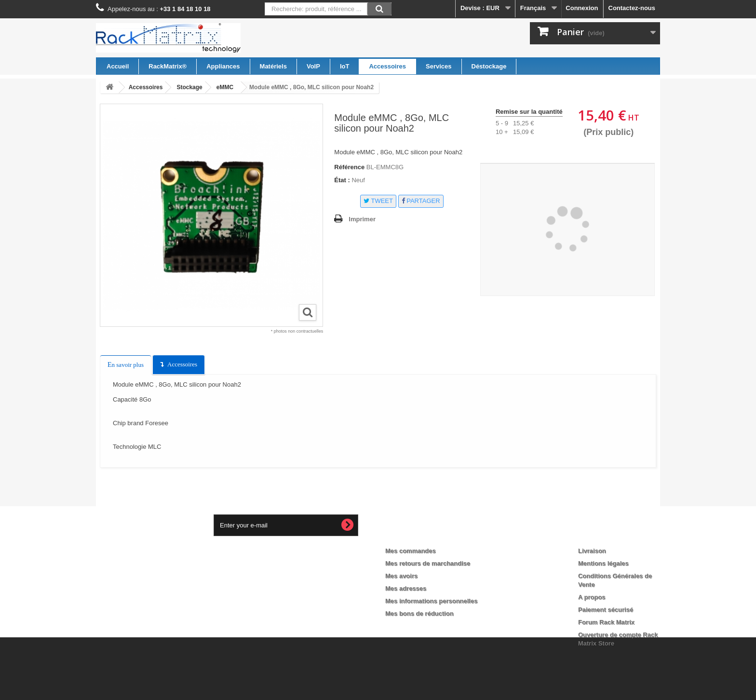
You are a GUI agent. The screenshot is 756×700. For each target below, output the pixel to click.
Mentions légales (603, 563)
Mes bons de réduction (419, 613)
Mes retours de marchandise (428, 563)
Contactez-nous (632, 8)
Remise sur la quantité (529, 112)
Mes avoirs (401, 576)
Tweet (378, 201)
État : (342, 180)
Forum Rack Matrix (606, 622)
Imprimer (362, 219)
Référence (349, 167)
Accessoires (182, 364)
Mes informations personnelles (431, 601)
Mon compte (413, 535)
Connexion (582, 8)
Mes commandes (411, 551)
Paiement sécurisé (606, 610)
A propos (592, 597)
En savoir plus (126, 365)
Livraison (592, 551)
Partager (421, 201)
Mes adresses (406, 588)
